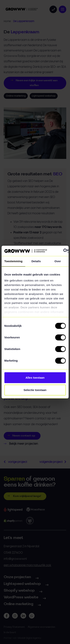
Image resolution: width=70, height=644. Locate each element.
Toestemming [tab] (13, 261)
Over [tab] (58, 261)
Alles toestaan (35, 378)
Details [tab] (36, 261)
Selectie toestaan (35, 390)
